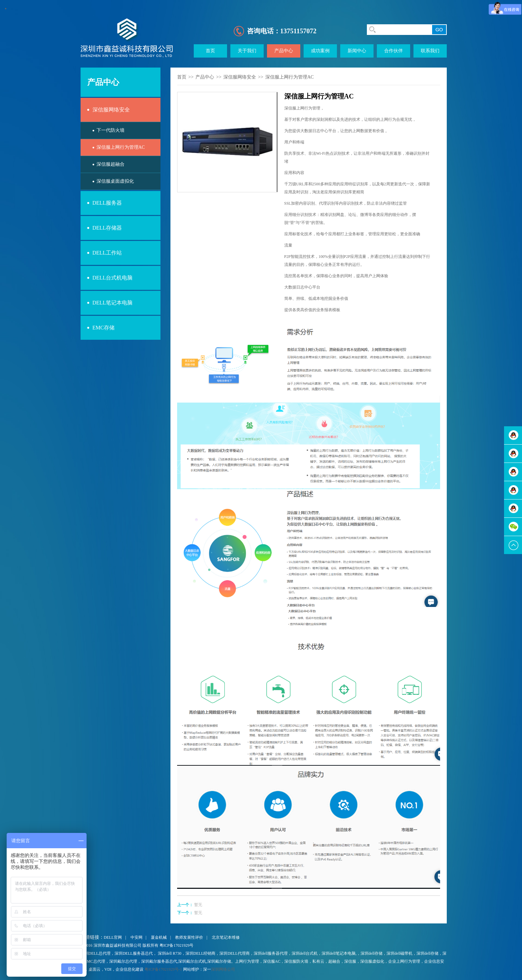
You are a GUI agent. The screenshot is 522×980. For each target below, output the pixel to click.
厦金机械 (159, 937)
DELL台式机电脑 (113, 278)
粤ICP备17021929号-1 (163, 969)
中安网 (136, 937)
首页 (210, 51)
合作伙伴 (393, 51)
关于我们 (247, 51)
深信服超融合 (111, 164)
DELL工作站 (107, 253)
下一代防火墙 (111, 130)
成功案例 (320, 51)
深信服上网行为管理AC (121, 147)
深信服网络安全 (111, 110)
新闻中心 (357, 51)
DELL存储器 (107, 228)
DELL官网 (113, 937)
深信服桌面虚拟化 (115, 181)
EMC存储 (104, 328)
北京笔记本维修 (226, 937)
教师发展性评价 (189, 937)
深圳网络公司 (223, 969)
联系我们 (430, 51)
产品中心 (284, 51)
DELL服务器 (107, 203)
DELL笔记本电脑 (113, 303)
